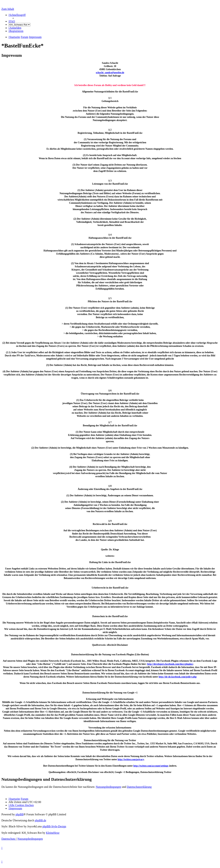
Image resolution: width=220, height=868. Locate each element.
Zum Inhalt (8, 9)
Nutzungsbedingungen (108, 787)
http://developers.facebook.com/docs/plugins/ (170, 664)
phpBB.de (40, 820)
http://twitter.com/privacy (131, 759)
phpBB (20, 814)
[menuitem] (12, 21)
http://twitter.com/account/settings (151, 766)
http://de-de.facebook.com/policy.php (178, 677)
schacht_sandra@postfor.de (110, 73)
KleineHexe (53, 833)
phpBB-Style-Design (54, 826)
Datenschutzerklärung (139, 787)
